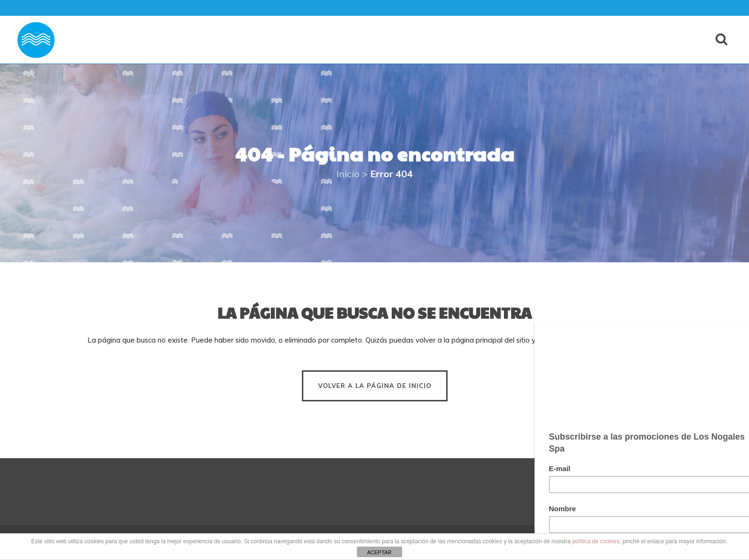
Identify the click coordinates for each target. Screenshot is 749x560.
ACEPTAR (379, 552)
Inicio (348, 174)
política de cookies (596, 541)
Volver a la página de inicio (375, 386)
